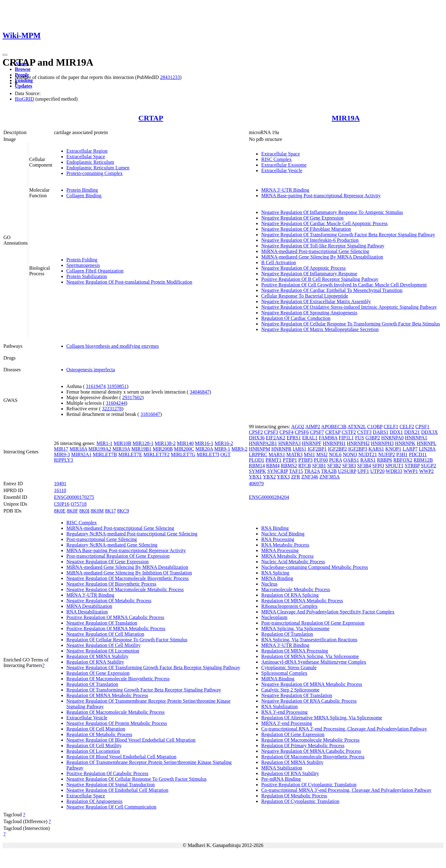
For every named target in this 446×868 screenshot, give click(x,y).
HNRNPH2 (358, 443)
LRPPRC (258, 454)
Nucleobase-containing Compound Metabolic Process (314, 567)
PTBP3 (305, 460)
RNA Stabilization (279, 707)
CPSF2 (256, 432)
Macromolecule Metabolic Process (295, 589)
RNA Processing (278, 539)
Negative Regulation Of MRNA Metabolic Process (312, 684)
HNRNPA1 (416, 438)
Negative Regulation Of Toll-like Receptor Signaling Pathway (323, 246)
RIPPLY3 (63, 460)
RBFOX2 (403, 460)
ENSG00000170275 (74, 497)
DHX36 (257, 438)
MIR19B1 (141, 449)
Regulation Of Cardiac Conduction (296, 318)
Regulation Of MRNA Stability (97, 656)
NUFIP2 (387, 454)
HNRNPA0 (392, 438)
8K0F (72, 511)
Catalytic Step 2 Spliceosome (290, 690)
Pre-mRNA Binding (281, 779)
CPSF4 (286, 432)
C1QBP (375, 427)
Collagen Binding (84, 196)
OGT (226, 454)
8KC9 (123, 511)
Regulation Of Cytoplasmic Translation (300, 801)
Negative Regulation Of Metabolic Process (109, 601)
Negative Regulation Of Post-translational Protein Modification (129, 282)
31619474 (96, 386)
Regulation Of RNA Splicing (290, 595)
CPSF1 (422, 427)
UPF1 (363, 471)
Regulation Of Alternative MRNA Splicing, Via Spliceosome (321, 718)
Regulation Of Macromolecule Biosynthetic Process (118, 679)
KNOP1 (393, 449)
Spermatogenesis (83, 265)
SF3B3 (349, 466)
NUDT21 (368, 454)
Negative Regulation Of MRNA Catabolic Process (311, 751)
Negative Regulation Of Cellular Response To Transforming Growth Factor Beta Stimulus (350, 324)
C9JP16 (62, 504)
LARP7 (410, 449)
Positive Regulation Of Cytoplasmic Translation (309, 785)
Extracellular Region (87, 151)
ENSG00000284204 (269, 497)
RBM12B (423, 460)
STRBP (412, 466)
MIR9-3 (62, 454)
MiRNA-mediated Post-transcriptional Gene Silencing (315, 251)
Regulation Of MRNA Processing (295, 651)
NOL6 (335, 454)
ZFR (296, 477)
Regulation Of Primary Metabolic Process (303, 746)
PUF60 (321, 460)
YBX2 (269, 477)
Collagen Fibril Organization (95, 271)
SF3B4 (364, 466)
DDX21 (412, 432)
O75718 (79, 504)
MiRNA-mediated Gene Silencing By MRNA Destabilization (322, 257)
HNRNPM (259, 449)
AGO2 (298, 427)
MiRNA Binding (278, 679)
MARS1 (277, 454)
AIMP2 (313, 427)
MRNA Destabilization (89, 606)
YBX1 (255, 477)
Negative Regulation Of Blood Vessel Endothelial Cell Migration (131, 740)
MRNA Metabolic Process (287, 556)
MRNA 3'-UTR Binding (285, 190)
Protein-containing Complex (94, 173)
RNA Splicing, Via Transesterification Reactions (309, 640)
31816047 (150, 414)
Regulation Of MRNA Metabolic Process (107, 695)
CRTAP (151, 118)
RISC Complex (276, 159)
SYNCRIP (278, 471)
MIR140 (185, 443)
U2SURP (347, 471)
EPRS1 (294, 438)
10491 (60, 484)
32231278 (112, 409)
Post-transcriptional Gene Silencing (102, 539)
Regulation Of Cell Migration (96, 729)
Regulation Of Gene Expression (98, 673)
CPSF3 (271, 432)
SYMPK (257, 471)
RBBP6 (385, 460)
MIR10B (122, 443)
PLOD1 (256, 460)
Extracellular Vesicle (282, 170)
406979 (256, 484)
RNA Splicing (275, 573)
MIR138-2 (165, 443)
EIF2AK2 (275, 438)
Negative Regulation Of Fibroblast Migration (306, 229)
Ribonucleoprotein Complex (289, 606)
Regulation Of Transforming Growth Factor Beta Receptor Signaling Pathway (144, 690)
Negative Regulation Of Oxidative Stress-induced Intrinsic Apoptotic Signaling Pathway (349, 307)
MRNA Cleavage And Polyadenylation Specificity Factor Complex (328, 612)
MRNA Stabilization (282, 768)
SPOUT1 (394, 466)
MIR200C (184, 449)
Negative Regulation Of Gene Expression (302, 218)
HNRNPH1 (334, 443)
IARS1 (300, 449)
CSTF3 (364, 432)
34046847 (199, 392)
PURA (336, 460)
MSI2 (322, 454)
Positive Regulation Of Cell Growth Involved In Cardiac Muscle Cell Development (344, 285)
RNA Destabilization (87, 612)
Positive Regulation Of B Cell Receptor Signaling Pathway (320, 279)
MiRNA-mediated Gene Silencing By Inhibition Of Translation (129, 573)
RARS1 (368, 460)
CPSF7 (317, 432)
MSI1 (309, 454)
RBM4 (273, 466)
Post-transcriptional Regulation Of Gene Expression (118, 556)
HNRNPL (426, 443)
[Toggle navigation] (5, 55)
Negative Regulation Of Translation (102, 623)
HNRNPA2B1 (263, 443)
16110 (60, 490)
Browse (23, 69)
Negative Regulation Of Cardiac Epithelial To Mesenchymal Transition (332, 290)
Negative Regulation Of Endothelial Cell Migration (117, 790)
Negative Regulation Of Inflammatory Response (309, 274)
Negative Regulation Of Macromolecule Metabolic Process (125, 589)
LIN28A (427, 449)
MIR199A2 (100, 449)
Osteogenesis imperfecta (91, 370)
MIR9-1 (222, 449)
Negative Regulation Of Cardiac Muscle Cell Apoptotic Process (324, 223)
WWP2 (426, 471)
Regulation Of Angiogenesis (94, 801)
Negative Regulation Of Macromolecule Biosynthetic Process (127, 578)
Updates (24, 86)
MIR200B (163, 449)
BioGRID (24, 99)
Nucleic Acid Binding (283, 534)
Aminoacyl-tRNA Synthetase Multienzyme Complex (314, 662)
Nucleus (269, 584)
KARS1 (376, 449)
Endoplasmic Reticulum (90, 162)
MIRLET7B (105, 454)
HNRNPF (312, 443)
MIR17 (61, 449)
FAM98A (328, 438)
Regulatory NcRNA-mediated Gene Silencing (112, 545)
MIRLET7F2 (156, 454)
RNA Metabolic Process (285, 545)
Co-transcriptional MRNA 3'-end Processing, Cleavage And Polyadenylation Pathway (346, 790)
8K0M (97, 511)
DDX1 (396, 432)
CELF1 (391, 427)
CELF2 (407, 427)
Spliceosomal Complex (284, 673)
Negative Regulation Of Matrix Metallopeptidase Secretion (320, 329)
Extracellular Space (86, 157)
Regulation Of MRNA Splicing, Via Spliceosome (310, 656)
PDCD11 (418, 454)
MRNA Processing (280, 550)
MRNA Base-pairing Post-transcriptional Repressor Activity (321, 196)
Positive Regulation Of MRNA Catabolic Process (115, 617)
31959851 (117, 386)
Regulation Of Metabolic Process (99, 734)
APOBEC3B (334, 427)
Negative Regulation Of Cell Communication (111, 807)
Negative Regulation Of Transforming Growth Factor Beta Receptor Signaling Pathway (348, 235)
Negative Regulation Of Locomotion (103, 651)
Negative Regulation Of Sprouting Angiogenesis (309, 313)
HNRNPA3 (289, 443)
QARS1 (351, 460)
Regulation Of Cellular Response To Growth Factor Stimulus (127, 640)
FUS (359, 438)
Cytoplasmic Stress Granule (289, 667)
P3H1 (402, 454)
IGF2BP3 (358, 449)
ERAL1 (310, 438)
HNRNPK (405, 443)
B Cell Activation (278, 262)
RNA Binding (275, 528)
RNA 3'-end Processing (284, 712)
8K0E (60, 511)
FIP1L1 (346, 438)
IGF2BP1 (317, 449)
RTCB (305, 466)
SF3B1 (319, 466)
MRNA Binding (277, 578)
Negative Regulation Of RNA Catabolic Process (309, 701)
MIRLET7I (208, 454)
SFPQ (378, 466)
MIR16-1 (204, 443)
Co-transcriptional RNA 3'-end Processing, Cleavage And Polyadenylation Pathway (344, 729)
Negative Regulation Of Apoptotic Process (303, 268)
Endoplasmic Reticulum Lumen (98, 168)
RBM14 (257, 466)
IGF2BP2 (337, 449)
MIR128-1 (143, 443)
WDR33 (394, 471)
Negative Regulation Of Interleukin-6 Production (310, 240)
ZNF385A (330, 477)
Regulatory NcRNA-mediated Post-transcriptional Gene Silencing (132, 534)
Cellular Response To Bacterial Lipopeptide (304, 296)
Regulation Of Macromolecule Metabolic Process (115, 712)
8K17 (111, 511)
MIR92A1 (81, 454)
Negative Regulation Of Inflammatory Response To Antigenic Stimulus (332, 212)
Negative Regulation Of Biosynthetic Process (111, 584)
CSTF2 (349, 432)
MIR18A (78, 449)
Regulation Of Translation (92, 684)
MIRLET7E (130, 454)
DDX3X (430, 432)
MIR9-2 (239, 449)
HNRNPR (281, 449)
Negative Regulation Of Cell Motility (103, 645)
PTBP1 (290, 460)
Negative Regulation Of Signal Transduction (110, 785)
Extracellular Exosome (284, 165)
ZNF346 (310, 477)
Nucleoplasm (274, 617)
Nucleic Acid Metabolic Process (293, 562)
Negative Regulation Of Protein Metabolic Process (117, 723)
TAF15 (296, 471)
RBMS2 (289, 466)
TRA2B (329, 471)
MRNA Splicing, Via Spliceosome (295, 628)
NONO (350, 454)
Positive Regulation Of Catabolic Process (107, 773)
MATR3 (294, 454)
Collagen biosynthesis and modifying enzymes (113, 346)
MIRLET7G (183, 454)
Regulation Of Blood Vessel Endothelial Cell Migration (121, 757)
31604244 (116, 403)
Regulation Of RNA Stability (95, 662)
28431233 (170, 77)
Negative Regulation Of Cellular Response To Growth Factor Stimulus (136, 779)
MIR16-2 (224, 443)
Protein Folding (82, 260)
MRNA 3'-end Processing (286, 723)
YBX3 (283, 477)
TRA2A (312, 471)
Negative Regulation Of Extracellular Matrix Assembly (316, 301)
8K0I (84, 511)
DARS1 (381, 432)
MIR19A (346, 118)
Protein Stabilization (87, 276)
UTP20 (377, 471)
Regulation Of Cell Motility (94, 746)
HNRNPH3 (383, 443)
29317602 (132, 397)
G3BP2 (373, 438)
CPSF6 (302, 432)
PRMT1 (273, 460)
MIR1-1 (104, 443)
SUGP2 (429, 466)
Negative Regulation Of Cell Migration (105, 634)
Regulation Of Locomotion (93, 751)
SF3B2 (334, 466)
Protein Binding (82, 190)
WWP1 (411, 471)
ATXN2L (357, 427)
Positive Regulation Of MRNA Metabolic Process (116, 628)
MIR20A (204, 449)
